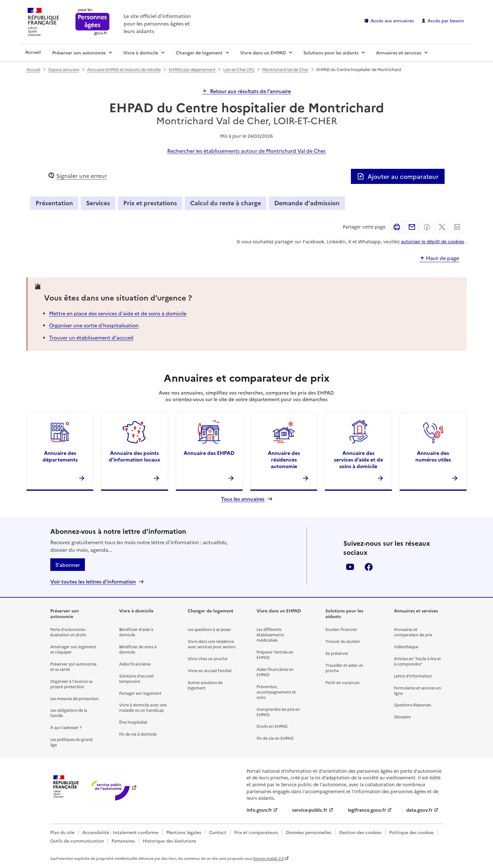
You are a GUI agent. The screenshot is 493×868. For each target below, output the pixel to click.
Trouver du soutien (343, 641)
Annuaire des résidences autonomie (284, 459)
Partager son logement (140, 693)
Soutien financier (341, 629)
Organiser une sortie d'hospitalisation (94, 325)
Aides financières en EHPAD (275, 672)
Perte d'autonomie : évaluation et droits (69, 632)
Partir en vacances (342, 682)
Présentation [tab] (54, 203)
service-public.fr (310, 810)
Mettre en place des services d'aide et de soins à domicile (118, 313)
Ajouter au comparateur (398, 176)
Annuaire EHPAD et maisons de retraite (124, 69)
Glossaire (402, 717)
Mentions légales (184, 832)
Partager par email (412, 227)
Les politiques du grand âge (71, 742)
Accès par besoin (446, 20)
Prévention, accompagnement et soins (276, 692)
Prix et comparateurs (256, 832)
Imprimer (397, 227)
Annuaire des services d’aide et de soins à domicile (358, 459)
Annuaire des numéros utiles (433, 456)
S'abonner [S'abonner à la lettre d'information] (68, 565)
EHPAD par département (192, 69)
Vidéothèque (406, 647)
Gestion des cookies (360, 832)
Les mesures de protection (75, 698)
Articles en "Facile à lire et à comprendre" (417, 661)
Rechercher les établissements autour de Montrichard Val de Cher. (247, 151)
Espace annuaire (64, 69)
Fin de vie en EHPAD (275, 738)
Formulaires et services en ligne (418, 690)
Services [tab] (98, 203)
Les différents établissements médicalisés (270, 635)
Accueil (33, 52)
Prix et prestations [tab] (150, 203)
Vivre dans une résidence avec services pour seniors (212, 644)
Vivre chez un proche (208, 658)
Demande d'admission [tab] (307, 203)
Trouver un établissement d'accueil (91, 337)
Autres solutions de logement (205, 685)
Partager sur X (442, 227)
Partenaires (123, 841)
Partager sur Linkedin (457, 227)
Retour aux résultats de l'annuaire (250, 91)
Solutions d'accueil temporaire (136, 678)
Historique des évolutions (169, 841)
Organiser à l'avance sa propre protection (71, 684)
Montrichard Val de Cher (285, 69)
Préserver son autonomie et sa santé (73, 666)
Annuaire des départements (60, 456)
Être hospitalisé (133, 722)
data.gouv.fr (419, 810)
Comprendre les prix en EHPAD (278, 712)
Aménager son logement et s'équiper (73, 649)
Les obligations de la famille (69, 713)
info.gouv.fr (259, 810)
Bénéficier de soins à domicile (138, 649)
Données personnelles (309, 832)
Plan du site (62, 832)
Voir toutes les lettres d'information (93, 581)
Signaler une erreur (82, 176)
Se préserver (337, 653)
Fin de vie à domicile (138, 734)
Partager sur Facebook (427, 227)
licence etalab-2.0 (269, 858)
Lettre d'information (413, 676)
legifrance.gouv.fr (367, 810)
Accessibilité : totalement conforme (120, 832)
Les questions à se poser (209, 629)
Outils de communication (77, 841)
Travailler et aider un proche (344, 668)
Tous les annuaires (243, 499)
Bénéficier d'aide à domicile (136, 632)
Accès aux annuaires (392, 20)
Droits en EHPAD (272, 726)
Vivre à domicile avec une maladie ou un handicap (143, 707)
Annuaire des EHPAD (209, 453)
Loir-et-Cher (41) (239, 69)
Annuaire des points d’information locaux (134, 456)
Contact (218, 832)
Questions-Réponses (413, 705)
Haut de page (443, 258)
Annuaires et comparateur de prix (413, 632)
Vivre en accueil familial (210, 670)
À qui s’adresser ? (66, 727)
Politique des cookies (412, 832)
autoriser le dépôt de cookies (432, 241)
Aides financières (135, 664)
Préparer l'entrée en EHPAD (275, 655)
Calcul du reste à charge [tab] (226, 203)
